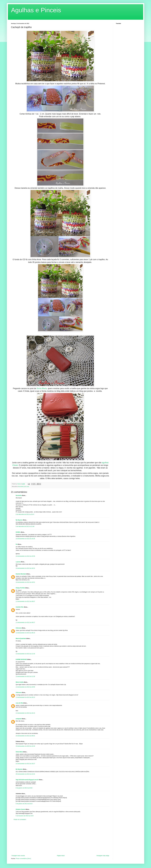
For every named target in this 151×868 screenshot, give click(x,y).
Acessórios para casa (23, 486)
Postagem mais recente (18, 856)
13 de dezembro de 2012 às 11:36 (25, 677)
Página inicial (61, 856)
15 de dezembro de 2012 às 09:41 (25, 736)
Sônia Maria (19, 752)
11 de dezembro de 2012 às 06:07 (25, 601)
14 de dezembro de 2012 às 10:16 (25, 713)
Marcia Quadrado (21, 638)
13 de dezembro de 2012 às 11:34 (25, 654)
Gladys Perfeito (20, 588)
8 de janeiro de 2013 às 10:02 (24, 788)
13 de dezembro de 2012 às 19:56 (25, 687)
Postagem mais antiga (103, 856)
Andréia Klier (20, 607)
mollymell (19, 719)
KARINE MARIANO (21, 659)
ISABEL (18, 532)
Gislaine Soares (20, 809)
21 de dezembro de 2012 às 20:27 (25, 764)
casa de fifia (19, 703)
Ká (17, 544)
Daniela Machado (21, 574)
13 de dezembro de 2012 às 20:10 (25, 697)
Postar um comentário (20, 819)
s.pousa (18, 562)
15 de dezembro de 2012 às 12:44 (25, 746)
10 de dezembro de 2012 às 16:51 (25, 582)
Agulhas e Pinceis (36, 10)
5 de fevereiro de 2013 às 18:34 (25, 816)
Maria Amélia (20, 682)
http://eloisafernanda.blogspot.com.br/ (27, 780)
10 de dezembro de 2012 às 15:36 (25, 539)
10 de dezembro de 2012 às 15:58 (25, 556)
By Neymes (19, 520)
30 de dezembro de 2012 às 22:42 (25, 774)
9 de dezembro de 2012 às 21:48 (25, 526)
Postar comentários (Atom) (23, 859)
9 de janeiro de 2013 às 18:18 (24, 804)
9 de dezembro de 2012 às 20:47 (25, 514)
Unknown (19, 628)
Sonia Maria (42, 388)
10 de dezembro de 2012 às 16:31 (25, 568)
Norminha (19, 495)
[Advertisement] (60, 838)
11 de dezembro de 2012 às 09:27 (25, 622)
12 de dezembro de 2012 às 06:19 (25, 633)
